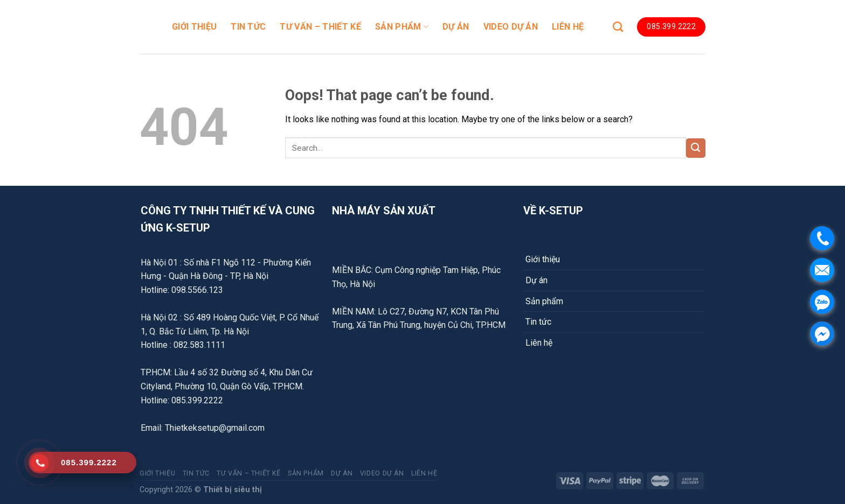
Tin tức (538, 322)
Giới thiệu (543, 259)
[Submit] (696, 148)
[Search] (618, 27)
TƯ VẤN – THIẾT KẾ (320, 27)
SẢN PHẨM (402, 27)
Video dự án (511, 27)
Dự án (536, 280)
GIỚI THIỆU (194, 27)
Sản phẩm (544, 301)
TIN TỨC (248, 27)
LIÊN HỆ (568, 27)
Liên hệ (539, 343)
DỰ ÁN (456, 27)
